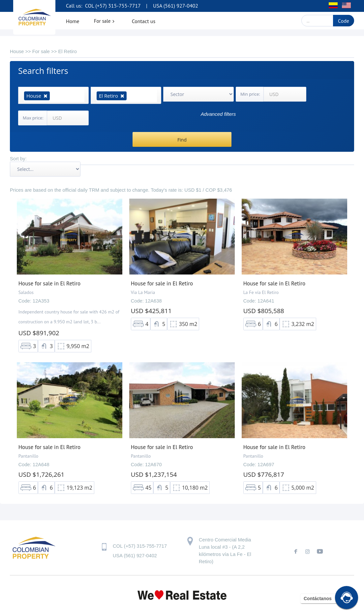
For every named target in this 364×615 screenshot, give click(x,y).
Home (73, 21)
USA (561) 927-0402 (176, 6)
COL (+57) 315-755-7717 (112, 6)
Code (344, 21)
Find (182, 140)
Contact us (144, 21)
